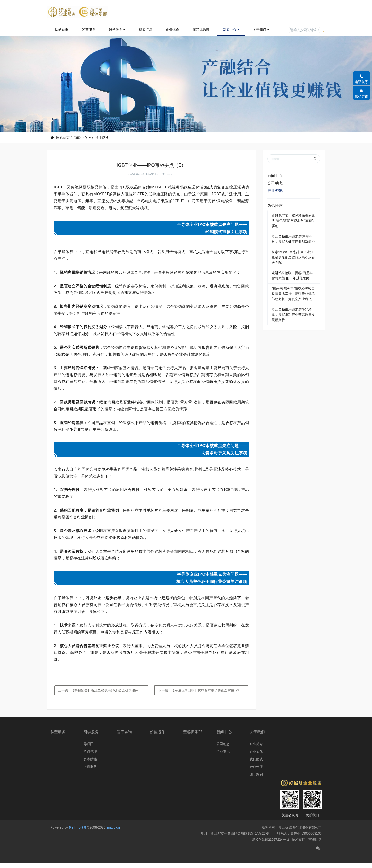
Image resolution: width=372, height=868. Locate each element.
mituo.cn (114, 839)
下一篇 (203, 690)
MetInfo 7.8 (77, 839)
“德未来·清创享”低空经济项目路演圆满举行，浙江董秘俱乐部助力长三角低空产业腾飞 (293, 294)
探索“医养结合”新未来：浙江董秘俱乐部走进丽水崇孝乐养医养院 (293, 257)
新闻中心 (81, 138)
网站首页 (62, 30)
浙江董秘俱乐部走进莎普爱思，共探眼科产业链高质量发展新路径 (293, 315)
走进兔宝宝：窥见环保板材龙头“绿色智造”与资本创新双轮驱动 (293, 221)
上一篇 (103, 690)
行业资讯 (102, 138)
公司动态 (275, 183)
